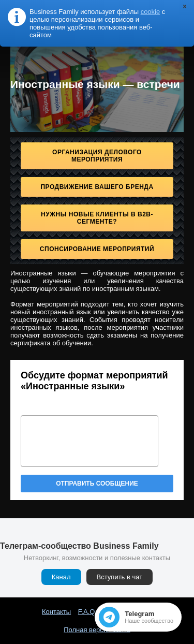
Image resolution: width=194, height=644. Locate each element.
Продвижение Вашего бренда (97, 187)
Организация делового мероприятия (97, 156)
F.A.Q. (87, 612)
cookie (151, 12)
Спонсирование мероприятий (97, 249)
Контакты (56, 612)
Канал (61, 577)
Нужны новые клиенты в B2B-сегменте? (97, 218)
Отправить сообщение (97, 484)
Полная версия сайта (97, 630)
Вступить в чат (120, 577)
